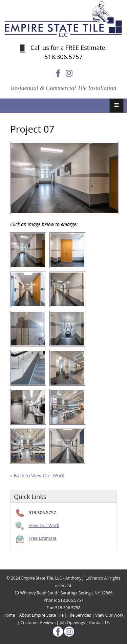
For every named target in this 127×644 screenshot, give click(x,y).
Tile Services (80, 615)
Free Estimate (43, 538)
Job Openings (72, 623)
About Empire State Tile (41, 615)
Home (9, 615)
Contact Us (99, 623)
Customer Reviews (38, 623)
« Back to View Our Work (37, 475)
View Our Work (44, 525)
